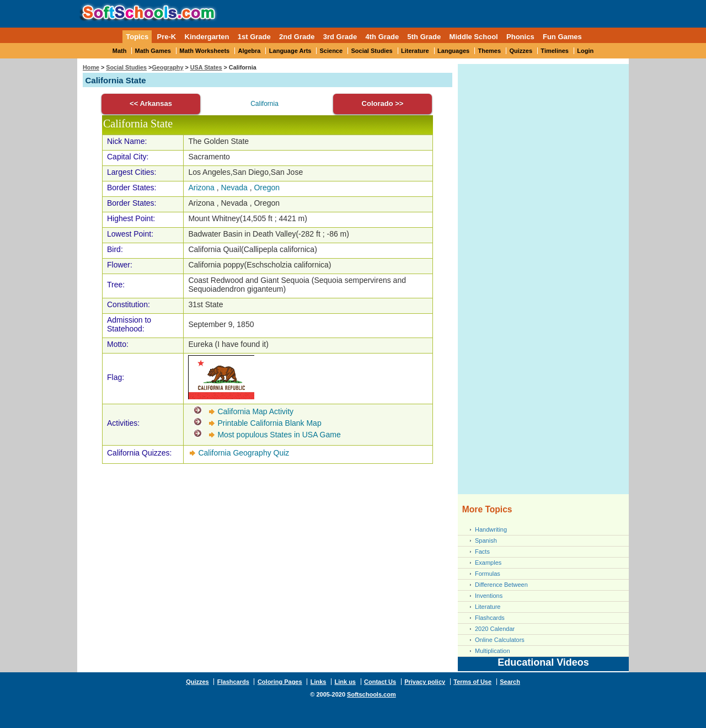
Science (331, 51)
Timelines (555, 51)
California (264, 104)
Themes (490, 51)
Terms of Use (472, 682)
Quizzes (521, 51)
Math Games (153, 51)
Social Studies (371, 51)
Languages (453, 51)
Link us (345, 682)
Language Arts (290, 51)
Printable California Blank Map (269, 423)
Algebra (250, 51)
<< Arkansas (151, 103)
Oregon (267, 188)
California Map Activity (255, 411)
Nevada (234, 188)
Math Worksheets (204, 51)
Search (510, 682)
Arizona (201, 188)
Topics (137, 37)
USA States (206, 67)
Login (585, 51)
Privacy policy (425, 682)
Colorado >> (383, 103)
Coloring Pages (280, 682)
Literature (415, 51)
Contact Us (380, 682)
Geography (167, 67)
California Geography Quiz (244, 453)
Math (120, 51)
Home (91, 67)
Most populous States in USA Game (279, 435)
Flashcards (490, 618)
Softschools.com (371, 694)
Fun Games (562, 37)
